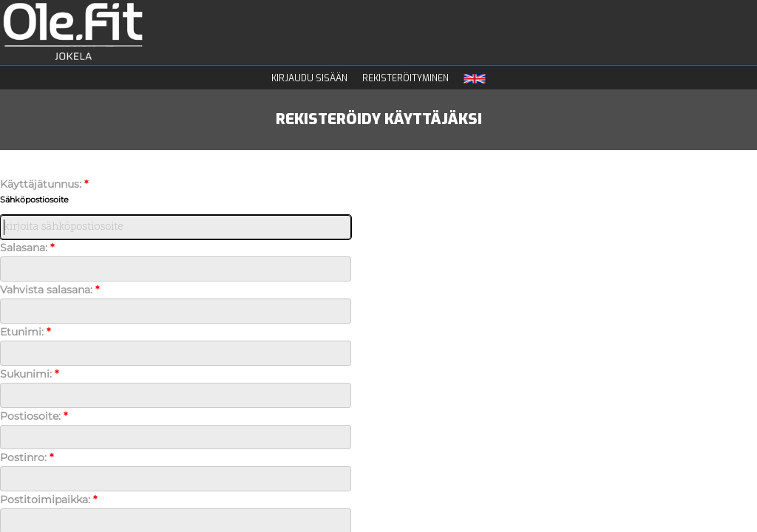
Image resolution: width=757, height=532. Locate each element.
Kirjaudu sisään (309, 78)
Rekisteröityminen (405, 78)
